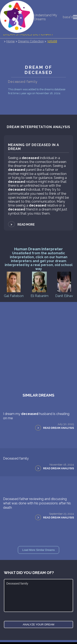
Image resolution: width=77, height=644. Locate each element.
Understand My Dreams (45, 17)
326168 (52, 41)
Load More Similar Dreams (38, 550)
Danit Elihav (64, 285)
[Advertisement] (38, 343)
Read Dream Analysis (59, 428)
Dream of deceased (39, 70)
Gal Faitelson (14, 285)
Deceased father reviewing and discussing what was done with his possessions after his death (37, 504)
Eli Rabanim (40, 285)
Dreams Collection (31, 41)
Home (11, 41)
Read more (21, 225)
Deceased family (16, 459)
